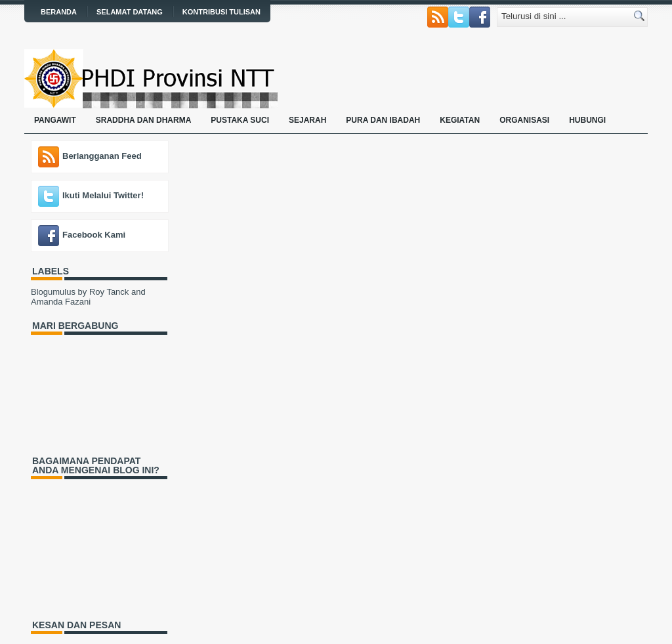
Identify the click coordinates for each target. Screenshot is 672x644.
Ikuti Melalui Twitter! (103, 195)
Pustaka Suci (240, 120)
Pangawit (55, 120)
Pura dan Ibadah (383, 120)
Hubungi (587, 120)
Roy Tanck (109, 292)
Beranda (59, 12)
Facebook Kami (94, 235)
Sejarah (307, 120)
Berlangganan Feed (102, 156)
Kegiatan (460, 120)
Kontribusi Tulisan (221, 12)
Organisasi (524, 120)
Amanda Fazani (61, 302)
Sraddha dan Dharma (144, 120)
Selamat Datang (130, 12)
